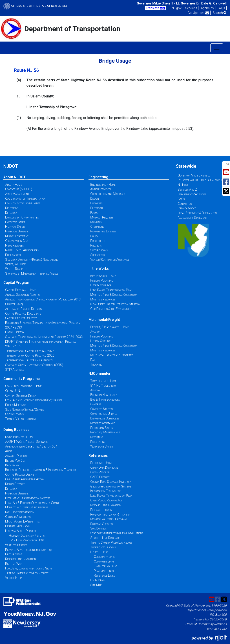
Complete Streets (101, 409)
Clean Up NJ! (14, 391)
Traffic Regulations (103, 547)
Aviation (95, 332)
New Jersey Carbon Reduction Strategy (115, 304)
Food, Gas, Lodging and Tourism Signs (29, 568)
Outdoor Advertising (18, 517)
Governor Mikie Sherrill (194, 175)
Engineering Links (106, 566)
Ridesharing (98, 442)
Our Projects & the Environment (111, 309)
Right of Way (13, 564)
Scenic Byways (14, 414)
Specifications (99, 250)
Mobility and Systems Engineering (27, 507)
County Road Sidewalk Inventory (111, 482)
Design (95, 198)
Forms (94, 213)
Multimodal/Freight (104, 320)
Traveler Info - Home (104, 381)
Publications (13, 255)
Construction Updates (104, 414)
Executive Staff (15, 222)
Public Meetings (15, 405)
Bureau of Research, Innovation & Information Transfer (41, 470)
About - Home (13, 185)
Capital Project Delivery (21, 318)
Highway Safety (15, 227)
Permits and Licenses (103, 231)
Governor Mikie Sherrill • (156, 3)
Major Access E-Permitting (22, 521)
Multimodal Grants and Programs (112, 355)
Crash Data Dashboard (104, 468)
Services (191, 8)
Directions (12, 208)
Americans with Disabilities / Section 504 (31, 446)
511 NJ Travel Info (103, 386)
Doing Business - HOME (20, 437)
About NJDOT (14, 177)
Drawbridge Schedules (105, 418)
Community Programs (22, 379)
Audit (9, 451)
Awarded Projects (17, 456)
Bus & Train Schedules (105, 399)
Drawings (96, 203)
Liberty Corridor (101, 285)
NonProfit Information (20, 512)
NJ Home (183, 185)
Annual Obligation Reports (22, 295)
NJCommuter (100, 374)
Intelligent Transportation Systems (28, 498)
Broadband (12, 465)
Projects (96, 245)
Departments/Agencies (192, 194)
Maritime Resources (103, 299)
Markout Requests (102, 217)
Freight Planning (102, 280)
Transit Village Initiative (21, 419)
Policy (94, 236)
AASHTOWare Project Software (27, 442)
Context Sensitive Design (21, 395)
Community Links (105, 557)
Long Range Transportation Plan (111, 290)
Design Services (15, 484)
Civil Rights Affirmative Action (25, 479)
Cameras (96, 404)
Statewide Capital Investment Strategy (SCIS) (34, 365)
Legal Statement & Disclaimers (197, 213)
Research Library (101, 510)
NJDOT (11, 166)
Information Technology (106, 491)
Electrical (97, 208)
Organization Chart (18, 241)
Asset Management (17, 194)
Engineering (98, 177)
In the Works (99, 268)
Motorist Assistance (103, 423)
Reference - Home (102, 463)
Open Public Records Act (106, 500)
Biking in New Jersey (104, 395)
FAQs (221, 8)
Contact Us (185, 204)
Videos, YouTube (15, 264)
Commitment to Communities (23, 203)
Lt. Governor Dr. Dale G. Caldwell (201, 3)
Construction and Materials (108, 194)
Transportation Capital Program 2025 (30, 351)
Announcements (101, 189)
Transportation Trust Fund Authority (29, 360)
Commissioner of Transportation (25, 198)
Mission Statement (17, 236)
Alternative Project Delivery (24, 309)
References (98, 455)
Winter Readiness (16, 269)
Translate (155, 8)
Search (220, 13)
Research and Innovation (21, 559)
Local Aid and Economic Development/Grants (34, 400)
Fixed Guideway (15, 332)
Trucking (96, 364)
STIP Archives (14, 370)
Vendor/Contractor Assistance (110, 260)
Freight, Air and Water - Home (109, 327)
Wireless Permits (16, 545)
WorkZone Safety (102, 446)
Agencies (207, 8)
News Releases (14, 245)
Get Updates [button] (198, 13)
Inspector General (17, 231)
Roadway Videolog (102, 524)
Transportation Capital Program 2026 (30, 355)
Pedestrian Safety (102, 428)
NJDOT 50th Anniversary (22, 250)
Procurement (14, 554)
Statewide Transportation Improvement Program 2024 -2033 (44, 337)
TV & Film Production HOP (26, 540)
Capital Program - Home (20, 290)
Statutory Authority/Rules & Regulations (32, 260)
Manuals (96, 222)
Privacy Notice (187, 208)
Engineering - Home (103, 185)
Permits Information (18, 526)
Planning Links (104, 571)
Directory (11, 213)
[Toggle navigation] (217, 48)
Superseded (97, 255)
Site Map (96, 585)
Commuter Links (104, 561)
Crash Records (100, 472)
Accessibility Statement (192, 218)
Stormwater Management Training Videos (32, 273)
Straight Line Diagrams (105, 538)
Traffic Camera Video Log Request (27, 573)
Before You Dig (15, 461)
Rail (93, 360)
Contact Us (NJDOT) (19, 189)
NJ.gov (177, 8)
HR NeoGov (98, 580)
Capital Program (17, 283)
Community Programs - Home (23, 386)
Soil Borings (98, 528)
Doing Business (16, 430)
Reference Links (104, 576)
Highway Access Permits (20, 531)
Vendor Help (13, 578)
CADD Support (100, 477)
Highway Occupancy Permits (27, 536)
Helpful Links (99, 552)
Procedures (98, 241)
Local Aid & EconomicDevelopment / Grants (33, 503)
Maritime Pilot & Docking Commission (114, 295)
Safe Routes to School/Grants (25, 410)
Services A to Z (187, 190)
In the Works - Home (103, 276)
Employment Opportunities (22, 217)
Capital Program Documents (23, 313)
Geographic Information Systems (111, 486)
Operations (97, 227)
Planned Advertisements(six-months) (28, 550)
